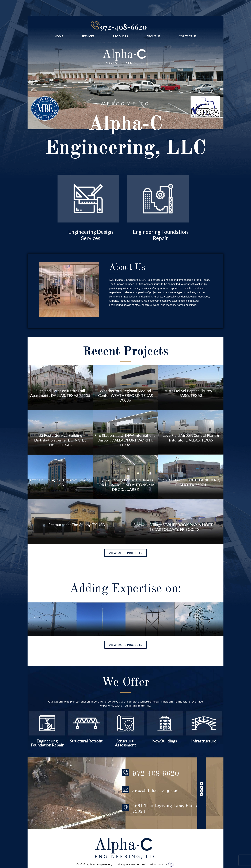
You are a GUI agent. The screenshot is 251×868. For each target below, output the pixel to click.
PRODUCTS (120, 34)
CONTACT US (188, 34)
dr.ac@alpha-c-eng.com (155, 767)
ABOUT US (153, 34)
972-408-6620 (123, 26)
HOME (59, 34)
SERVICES (88, 34)
